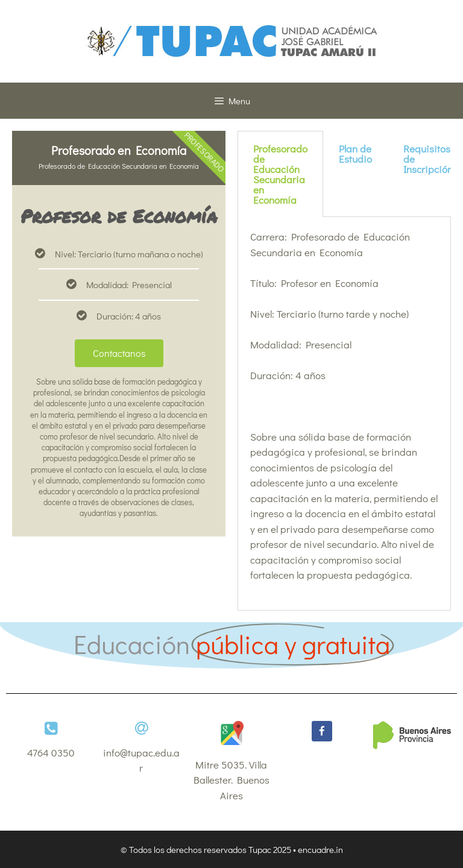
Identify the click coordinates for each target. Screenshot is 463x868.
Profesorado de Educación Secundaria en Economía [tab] (280, 174)
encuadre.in (320, 849)
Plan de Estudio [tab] (355, 154)
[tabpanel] (344, 414)
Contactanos (119, 353)
